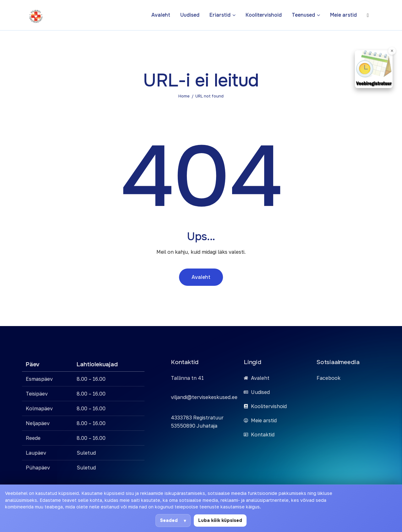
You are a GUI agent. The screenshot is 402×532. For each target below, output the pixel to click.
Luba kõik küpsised (220, 520)
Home (184, 96)
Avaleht (201, 277)
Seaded (169, 520)
